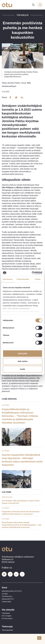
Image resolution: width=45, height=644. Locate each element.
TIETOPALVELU (7, 596)
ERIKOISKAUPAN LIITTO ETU (12, 591)
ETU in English (7, 616)
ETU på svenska (7, 618)
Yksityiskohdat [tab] (23, 279)
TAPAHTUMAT (7, 602)
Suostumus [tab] (8, 279)
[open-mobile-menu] (40, 5)
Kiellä (22, 369)
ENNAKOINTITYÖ (8, 599)
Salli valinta (22, 361)
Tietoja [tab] (37, 279)
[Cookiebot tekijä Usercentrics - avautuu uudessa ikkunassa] (32, 273)
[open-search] (33, 5)
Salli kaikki (22, 353)
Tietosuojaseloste (7, 630)
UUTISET (5, 594)
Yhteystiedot (6, 613)
